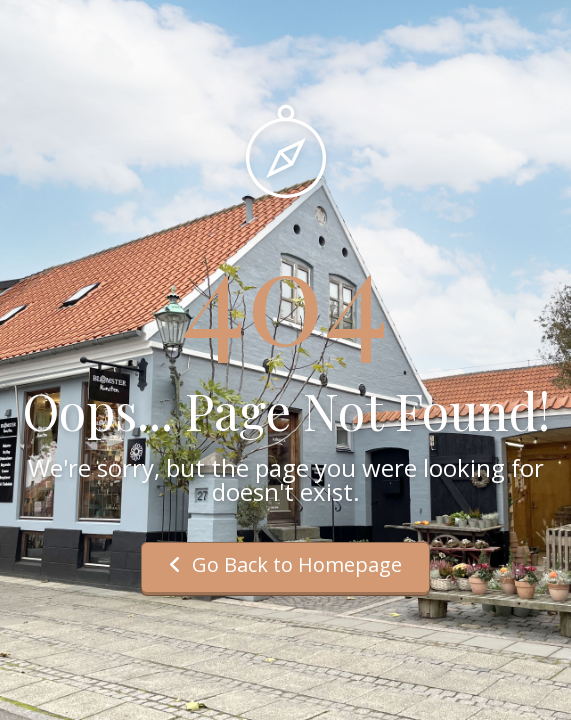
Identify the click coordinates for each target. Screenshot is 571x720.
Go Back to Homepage (285, 564)
